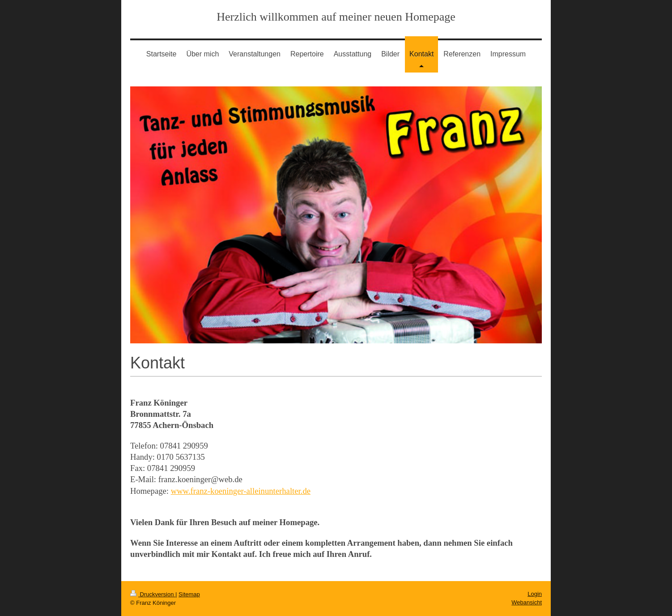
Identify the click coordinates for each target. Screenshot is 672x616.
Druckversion (153, 594)
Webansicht (527, 602)
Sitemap (189, 594)
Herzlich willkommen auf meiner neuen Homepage (336, 17)
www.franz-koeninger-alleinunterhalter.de (241, 491)
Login (535, 594)
